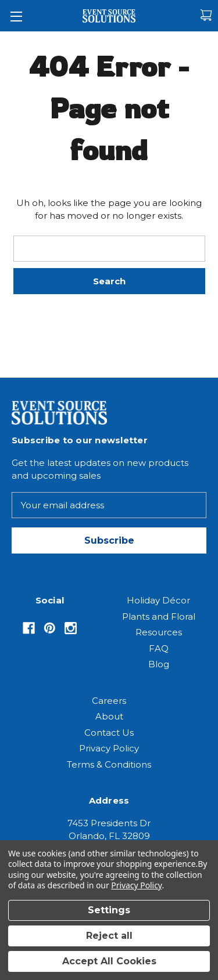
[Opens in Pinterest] (50, 628)
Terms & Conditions (109, 764)
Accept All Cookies (109, 961)
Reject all (109, 936)
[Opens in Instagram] (71, 628)
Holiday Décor (158, 600)
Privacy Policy (109, 748)
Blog (159, 664)
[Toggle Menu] (16, 16)
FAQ (159, 648)
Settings (109, 910)
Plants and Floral (159, 616)
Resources (159, 632)
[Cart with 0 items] (206, 15)
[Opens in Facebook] (29, 628)
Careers (109, 701)
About (109, 716)
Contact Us (109, 733)
